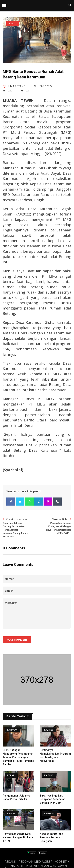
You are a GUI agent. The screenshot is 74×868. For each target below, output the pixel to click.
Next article (54, 526)
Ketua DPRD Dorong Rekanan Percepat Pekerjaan (51, 837)
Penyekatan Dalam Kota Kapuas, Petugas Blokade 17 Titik (18, 837)
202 (8, 90)
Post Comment (17, 640)
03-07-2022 (43, 86)
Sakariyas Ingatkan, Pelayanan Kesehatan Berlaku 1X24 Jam (52, 799)
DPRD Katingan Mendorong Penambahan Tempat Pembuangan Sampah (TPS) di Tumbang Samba (18, 757)
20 (25, 90)
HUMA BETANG (14, 86)
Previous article (20, 528)
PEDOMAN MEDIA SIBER (36, 862)
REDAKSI (11, 862)
